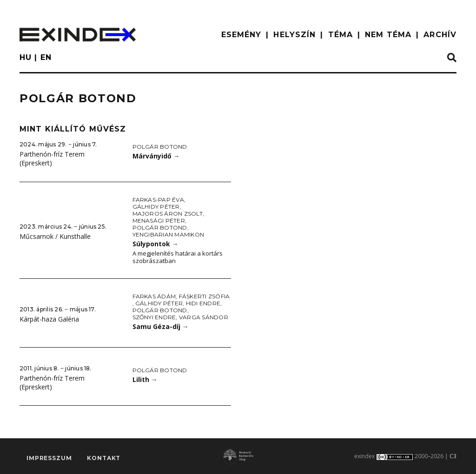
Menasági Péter (159, 221)
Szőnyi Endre (154, 317)
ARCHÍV (440, 35)
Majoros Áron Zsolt (168, 214)
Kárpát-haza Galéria (49, 319)
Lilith (145, 379)
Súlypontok (155, 244)
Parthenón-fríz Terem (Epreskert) (52, 158)
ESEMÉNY (241, 35)
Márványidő (156, 156)
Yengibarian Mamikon (169, 234)
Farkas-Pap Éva (158, 200)
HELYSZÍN (294, 35)
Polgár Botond (160, 147)
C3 (453, 456)
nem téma (388, 35)
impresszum (49, 458)
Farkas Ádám (154, 296)
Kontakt (104, 458)
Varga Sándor (204, 317)
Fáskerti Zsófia (205, 296)
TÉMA (340, 35)
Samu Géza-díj (161, 326)
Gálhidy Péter (156, 207)
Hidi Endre (203, 303)
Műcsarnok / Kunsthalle (55, 236)
